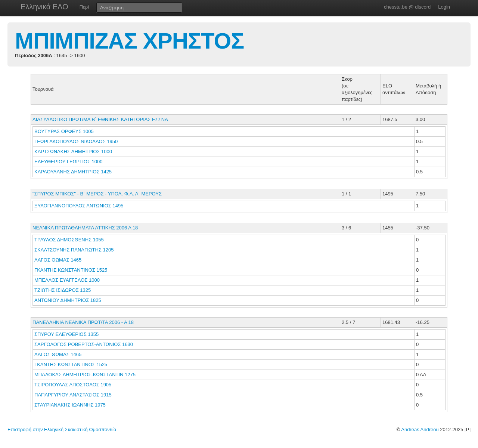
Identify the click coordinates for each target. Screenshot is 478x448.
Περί (84, 7)
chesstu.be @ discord (407, 7)
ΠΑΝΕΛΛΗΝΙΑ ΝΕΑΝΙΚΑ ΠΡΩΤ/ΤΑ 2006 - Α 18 (83, 322)
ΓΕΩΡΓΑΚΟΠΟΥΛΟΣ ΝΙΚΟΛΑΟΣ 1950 (76, 141)
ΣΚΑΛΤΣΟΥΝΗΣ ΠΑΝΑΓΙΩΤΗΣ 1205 (74, 250)
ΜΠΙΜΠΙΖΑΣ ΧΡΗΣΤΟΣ (129, 41)
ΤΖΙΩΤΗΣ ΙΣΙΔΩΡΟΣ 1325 (63, 290)
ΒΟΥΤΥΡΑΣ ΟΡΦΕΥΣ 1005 (64, 131)
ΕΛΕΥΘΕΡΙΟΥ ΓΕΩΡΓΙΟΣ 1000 (68, 162)
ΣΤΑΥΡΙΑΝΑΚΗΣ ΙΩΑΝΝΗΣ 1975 (70, 405)
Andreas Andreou (420, 430)
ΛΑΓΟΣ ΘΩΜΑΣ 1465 (58, 260)
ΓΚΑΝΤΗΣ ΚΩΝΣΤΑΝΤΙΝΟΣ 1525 (71, 270)
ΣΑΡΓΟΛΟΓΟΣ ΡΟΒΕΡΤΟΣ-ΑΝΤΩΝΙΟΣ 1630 (84, 344)
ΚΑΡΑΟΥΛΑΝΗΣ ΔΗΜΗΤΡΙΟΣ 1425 (73, 172)
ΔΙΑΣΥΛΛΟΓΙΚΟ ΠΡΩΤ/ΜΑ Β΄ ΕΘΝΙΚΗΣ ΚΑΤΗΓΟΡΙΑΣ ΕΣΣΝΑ (100, 119)
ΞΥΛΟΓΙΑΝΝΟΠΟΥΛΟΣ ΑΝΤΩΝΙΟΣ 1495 (79, 206)
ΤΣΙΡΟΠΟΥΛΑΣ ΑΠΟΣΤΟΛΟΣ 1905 (73, 385)
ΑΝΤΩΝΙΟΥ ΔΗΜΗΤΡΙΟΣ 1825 (68, 300)
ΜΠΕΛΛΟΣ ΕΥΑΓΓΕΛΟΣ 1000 (67, 280)
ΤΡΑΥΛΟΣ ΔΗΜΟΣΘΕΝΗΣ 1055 (69, 240)
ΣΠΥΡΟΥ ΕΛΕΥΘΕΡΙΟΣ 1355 (66, 334)
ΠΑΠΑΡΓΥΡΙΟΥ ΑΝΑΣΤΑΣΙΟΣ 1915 (73, 395)
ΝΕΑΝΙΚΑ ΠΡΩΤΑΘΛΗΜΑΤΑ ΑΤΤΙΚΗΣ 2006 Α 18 (85, 228)
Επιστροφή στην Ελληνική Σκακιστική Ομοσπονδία (62, 430)
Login (444, 7)
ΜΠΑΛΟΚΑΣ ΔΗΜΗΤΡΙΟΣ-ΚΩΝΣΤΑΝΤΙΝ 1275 (85, 375)
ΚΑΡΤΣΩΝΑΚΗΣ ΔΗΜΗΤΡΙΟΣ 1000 (73, 152)
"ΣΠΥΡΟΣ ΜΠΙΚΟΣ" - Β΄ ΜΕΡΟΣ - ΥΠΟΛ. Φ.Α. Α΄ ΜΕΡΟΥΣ (97, 194)
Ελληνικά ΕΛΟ (44, 7)
